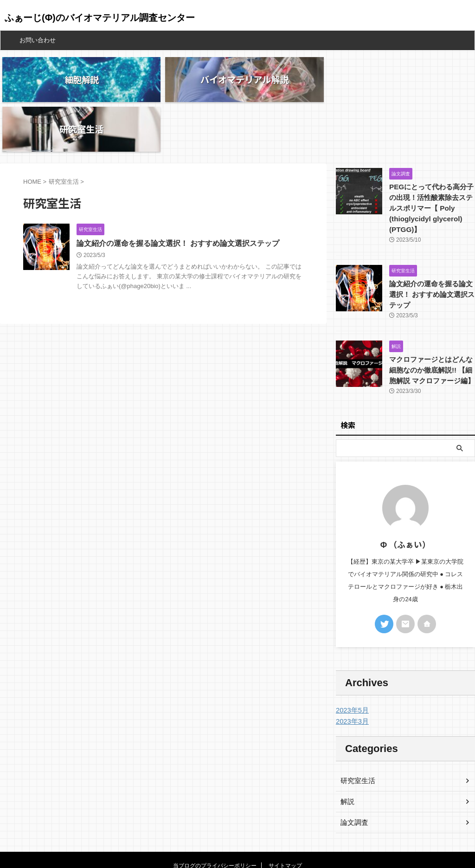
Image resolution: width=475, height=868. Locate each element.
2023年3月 (351, 671)
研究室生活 (357, 731)
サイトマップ (285, 816)
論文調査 (353, 772)
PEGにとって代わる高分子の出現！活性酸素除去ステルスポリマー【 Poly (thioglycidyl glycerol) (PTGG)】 (432, 160)
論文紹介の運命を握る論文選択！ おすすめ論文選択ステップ (178, 195)
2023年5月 (351, 660)
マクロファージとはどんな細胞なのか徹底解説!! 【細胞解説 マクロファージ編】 (431, 320)
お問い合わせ (38, 40)
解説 (347, 752)
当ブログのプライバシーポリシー (215, 816)
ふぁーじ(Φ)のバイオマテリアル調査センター (100, 18)
